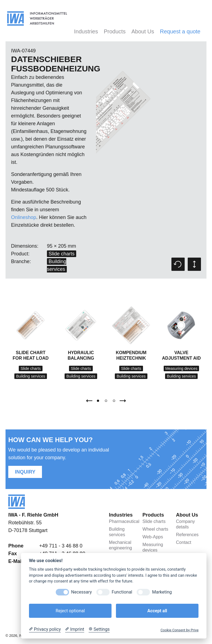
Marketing (162, 592)
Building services (31, 376)
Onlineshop (24, 217)
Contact (184, 542)
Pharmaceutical (123, 521)
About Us (143, 31)
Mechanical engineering (121, 545)
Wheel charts (155, 529)
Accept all (157, 611)
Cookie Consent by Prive (179, 630)
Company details (185, 524)
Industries (86, 31)
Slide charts (62, 254)
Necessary (82, 592)
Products (115, 31)
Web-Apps (153, 537)
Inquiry (25, 472)
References (187, 535)
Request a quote (180, 31)
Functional (122, 592)
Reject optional (70, 611)
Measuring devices (181, 368)
